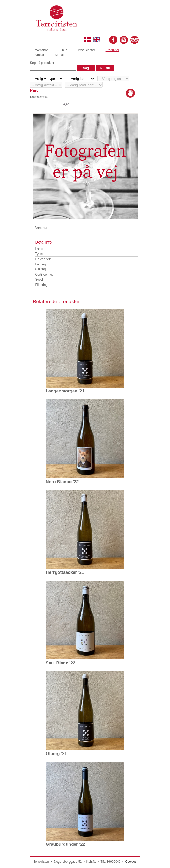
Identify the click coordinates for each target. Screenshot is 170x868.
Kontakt (60, 55)
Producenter (86, 50)
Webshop (42, 50)
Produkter (112, 50)
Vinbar (40, 55)
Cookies (131, 862)
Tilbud (63, 50)
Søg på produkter (42, 63)
